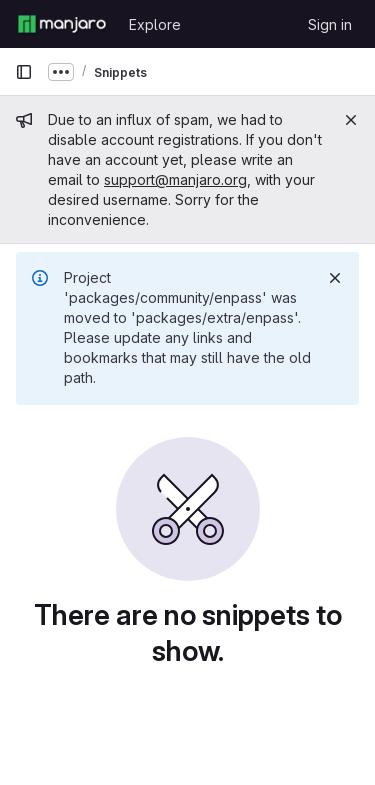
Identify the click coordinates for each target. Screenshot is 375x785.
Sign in (330, 24)
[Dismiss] (335, 278)
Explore (155, 24)
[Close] (351, 120)
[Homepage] (62, 24)
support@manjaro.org (175, 179)
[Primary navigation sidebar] (24, 72)
